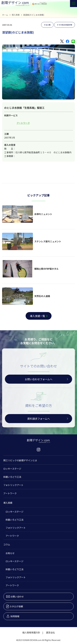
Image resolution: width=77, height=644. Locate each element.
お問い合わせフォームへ (39, 379)
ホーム (5, 15)
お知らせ (10, 553)
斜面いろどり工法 (12, 477)
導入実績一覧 (38, 316)
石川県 (48, 25)
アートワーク (23, 123)
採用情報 (13, 616)
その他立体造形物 (65, 25)
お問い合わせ (15, 597)
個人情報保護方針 (31, 632)
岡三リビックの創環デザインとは (20, 460)
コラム (7, 544)
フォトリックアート (13, 485)
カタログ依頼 (15, 606)
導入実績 (16, 15)
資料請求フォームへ (39, 419)
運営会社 (50, 632)
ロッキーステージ (12, 469)
